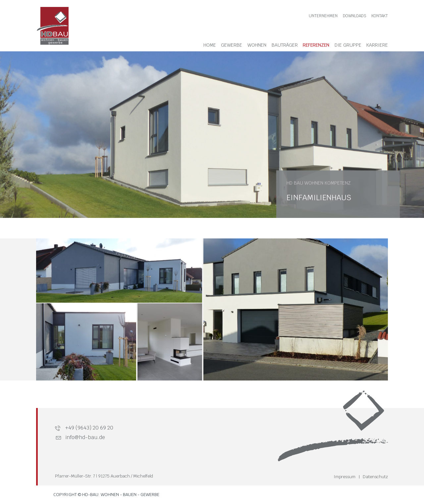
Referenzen (316, 45)
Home (210, 45)
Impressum (344, 477)
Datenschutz (375, 477)
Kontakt (380, 16)
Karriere (377, 45)
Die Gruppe (348, 45)
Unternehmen (323, 16)
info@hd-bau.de (85, 437)
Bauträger (285, 45)
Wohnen (257, 45)
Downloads (355, 16)
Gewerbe (232, 45)
